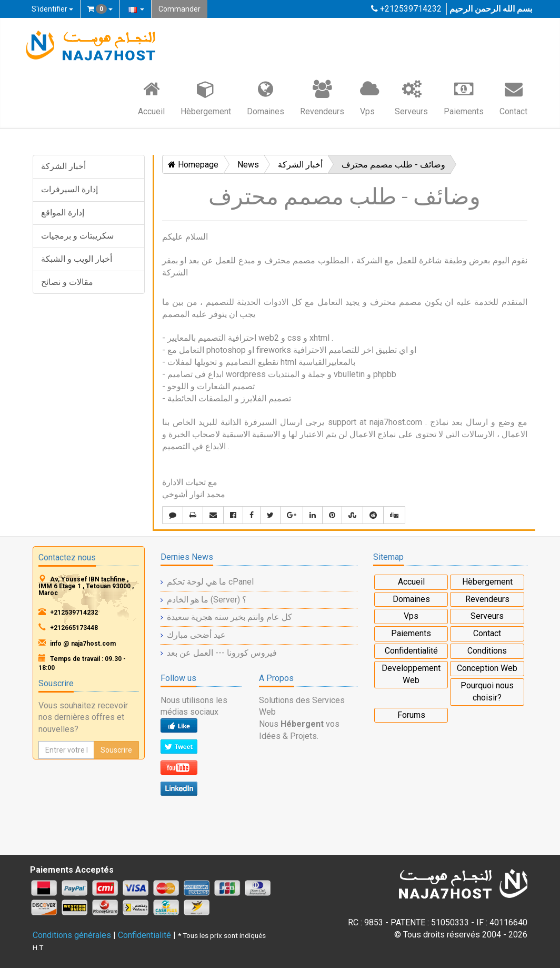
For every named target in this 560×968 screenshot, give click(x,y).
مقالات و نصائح (67, 282)
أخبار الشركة (63, 166)
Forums (411, 715)
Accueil (151, 97)
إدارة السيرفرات (69, 189)
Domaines (266, 97)
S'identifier (52, 9)
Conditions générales (72, 935)
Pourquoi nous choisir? (487, 692)
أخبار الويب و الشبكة (77, 259)
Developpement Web (411, 674)
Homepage (193, 165)
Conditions (487, 651)
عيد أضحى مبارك (196, 635)
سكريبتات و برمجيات (77, 236)
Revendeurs (322, 97)
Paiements (464, 97)
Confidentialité (411, 651)
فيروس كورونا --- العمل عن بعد (222, 653)
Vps (369, 97)
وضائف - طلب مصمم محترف (393, 165)
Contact (513, 97)
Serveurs (411, 97)
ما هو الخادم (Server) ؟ (207, 600)
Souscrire (116, 750)
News (248, 165)
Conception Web (487, 668)
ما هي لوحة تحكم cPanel (210, 582)
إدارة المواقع (63, 213)
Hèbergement (206, 97)
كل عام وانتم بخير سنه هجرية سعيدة (229, 617)
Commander (179, 9)
